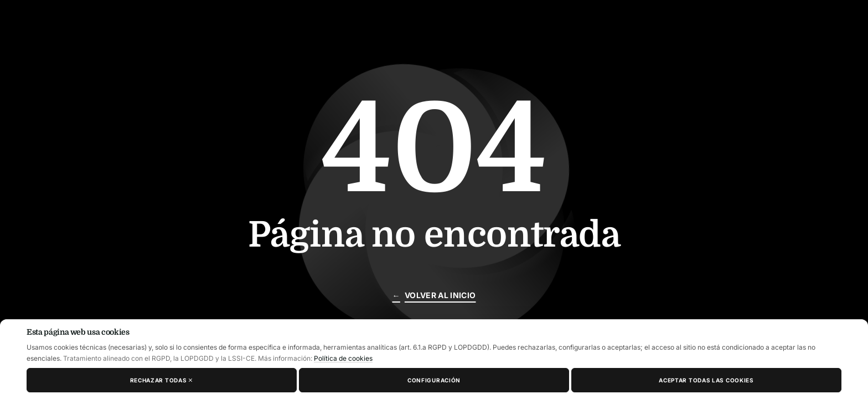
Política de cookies (343, 358)
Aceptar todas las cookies (706, 380)
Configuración (434, 380)
